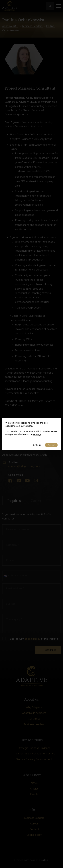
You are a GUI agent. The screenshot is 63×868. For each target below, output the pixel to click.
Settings (37, 445)
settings (37, 434)
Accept (51, 445)
